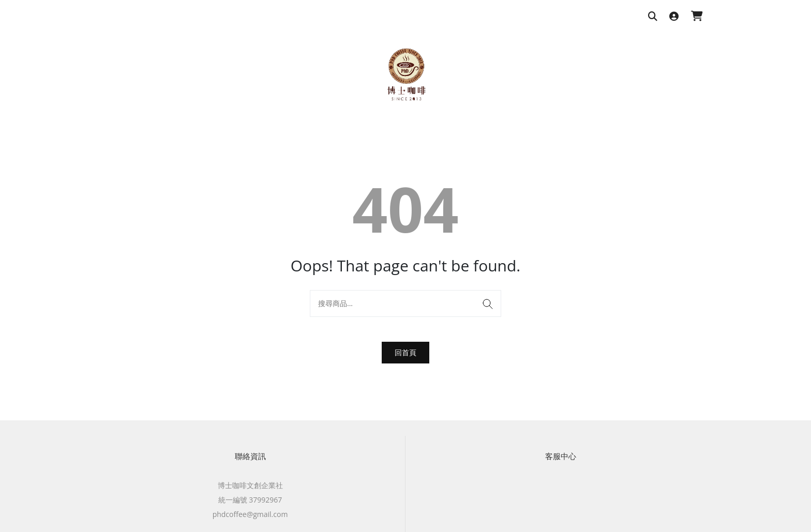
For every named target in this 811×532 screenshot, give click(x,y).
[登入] (674, 17)
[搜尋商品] (653, 17)
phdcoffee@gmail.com (250, 514)
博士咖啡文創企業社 (250, 485)
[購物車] (697, 17)
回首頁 (405, 352)
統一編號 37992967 (250, 500)
